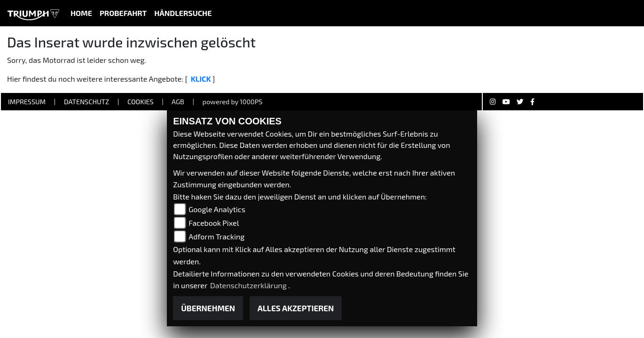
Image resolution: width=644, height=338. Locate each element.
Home (81, 13)
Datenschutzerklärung (249, 285)
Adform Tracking (216, 236)
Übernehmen (208, 308)
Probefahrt (123, 13)
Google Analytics (217, 209)
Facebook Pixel (214, 223)
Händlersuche (183, 13)
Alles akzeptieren (296, 308)
